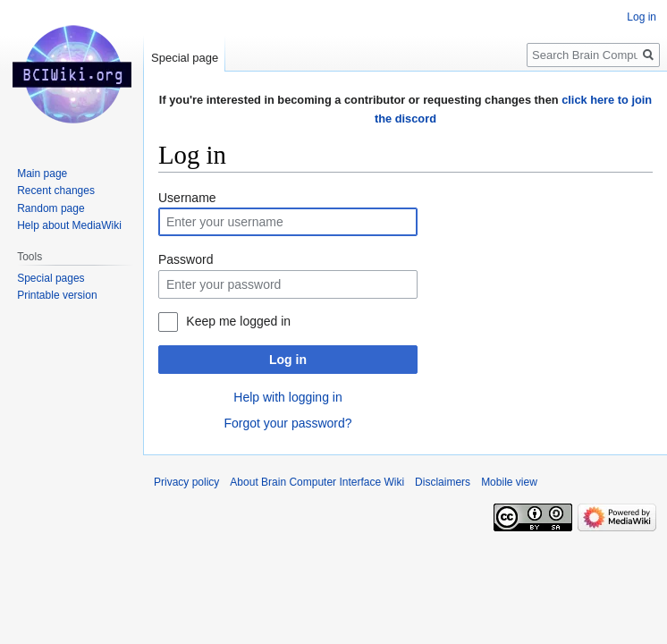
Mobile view (509, 482)
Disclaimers (443, 482)
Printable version (57, 295)
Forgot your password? (287, 423)
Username (187, 198)
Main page (42, 174)
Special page (185, 58)
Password (186, 259)
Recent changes (56, 191)
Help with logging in (287, 397)
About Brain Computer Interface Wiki (317, 482)
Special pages (51, 278)
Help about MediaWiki (69, 225)
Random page (51, 208)
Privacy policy (186, 482)
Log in (288, 360)
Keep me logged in (238, 321)
